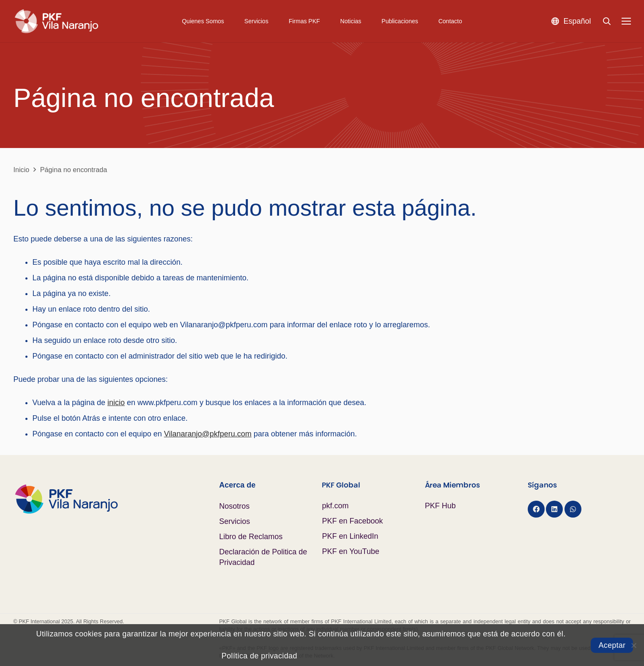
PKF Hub (440, 506)
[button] (571, 21)
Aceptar (612, 645)
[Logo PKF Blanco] (56, 21)
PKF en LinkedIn (350, 536)
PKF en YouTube (350, 551)
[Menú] (626, 21)
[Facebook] (536, 509)
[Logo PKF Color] (116, 499)
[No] (633, 645)
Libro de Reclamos (251, 537)
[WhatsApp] (573, 509)
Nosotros (234, 506)
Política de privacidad (259, 656)
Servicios (234, 521)
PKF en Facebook (352, 521)
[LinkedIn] (554, 509)
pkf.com (335, 506)
